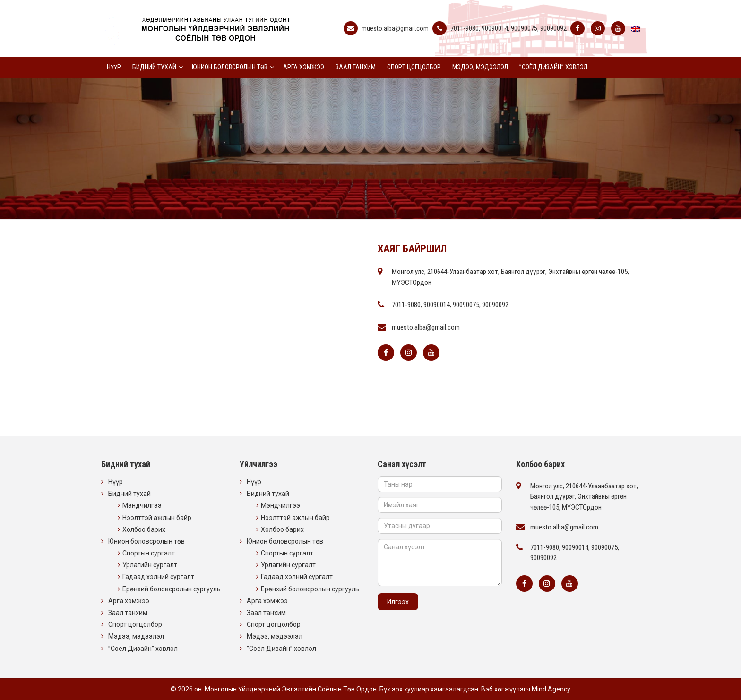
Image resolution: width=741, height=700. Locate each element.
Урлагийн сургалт (150, 565)
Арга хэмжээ (304, 67)
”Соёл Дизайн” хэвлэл (553, 67)
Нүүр (114, 67)
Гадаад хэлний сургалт (158, 577)
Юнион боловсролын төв (230, 67)
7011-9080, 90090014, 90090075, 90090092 (508, 28)
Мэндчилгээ (142, 505)
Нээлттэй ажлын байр (157, 518)
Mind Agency (551, 689)
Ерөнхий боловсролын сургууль (172, 589)
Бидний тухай (154, 67)
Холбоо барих (144, 529)
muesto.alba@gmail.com (395, 28)
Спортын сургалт (149, 553)
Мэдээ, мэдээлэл (480, 67)
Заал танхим (356, 67)
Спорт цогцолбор (414, 67)
